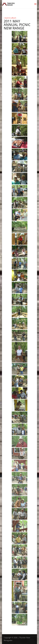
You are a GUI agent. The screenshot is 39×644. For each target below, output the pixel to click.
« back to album (10, 18)
